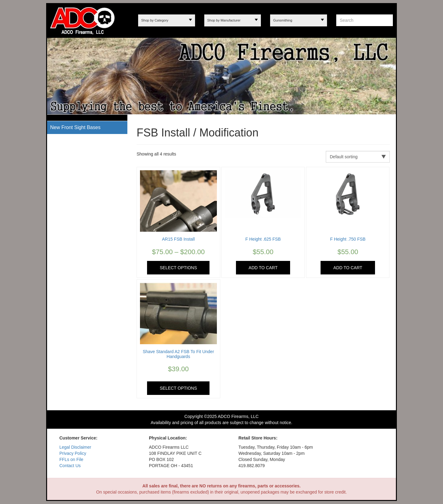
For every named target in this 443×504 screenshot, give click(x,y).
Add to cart (263, 268)
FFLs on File (71, 459)
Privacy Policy (73, 453)
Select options (178, 268)
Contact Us (70, 466)
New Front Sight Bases (75, 127)
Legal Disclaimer (75, 447)
